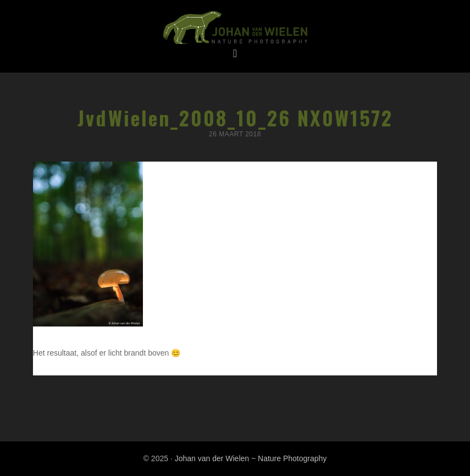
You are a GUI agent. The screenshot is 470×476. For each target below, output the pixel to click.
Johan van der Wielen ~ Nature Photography (235, 28)
